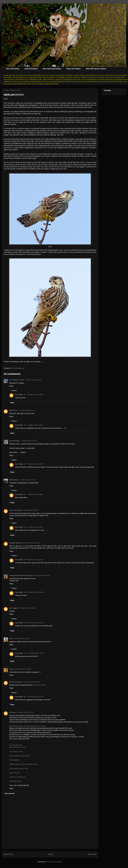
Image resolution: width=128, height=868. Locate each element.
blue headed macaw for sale (19, 768)
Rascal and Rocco (16, 682)
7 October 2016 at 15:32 (29, 441)
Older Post (92, 854)
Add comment (10, 793)
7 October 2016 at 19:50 (35, 425)
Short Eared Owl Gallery (52, 69)
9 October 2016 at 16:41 (27, 608)
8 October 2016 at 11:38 (32, 543)
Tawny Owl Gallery (73, 69)
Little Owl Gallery (31, 69)
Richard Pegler (15, 441)
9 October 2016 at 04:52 (42, 575)
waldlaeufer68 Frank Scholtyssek (21, 575)
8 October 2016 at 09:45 (30, 510)
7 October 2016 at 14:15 (33, 380)
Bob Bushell (14, 480)
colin (11, 638)
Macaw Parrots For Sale (17, 747)
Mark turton (13, 410)
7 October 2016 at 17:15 (27, 480)
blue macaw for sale (16, 751)
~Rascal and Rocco (40, 685)
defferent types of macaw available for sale (24, 764)
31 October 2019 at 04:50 (25, 712)
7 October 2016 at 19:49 (35, 395)
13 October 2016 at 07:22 (32, 682)
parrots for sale (14, 773)
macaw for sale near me (17, 777)
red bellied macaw (15, 781)
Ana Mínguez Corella (17, 380)
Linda (11, 669)
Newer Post (8, 854)
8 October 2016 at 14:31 (35, 527)
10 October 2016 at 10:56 (35, 592)
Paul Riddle (19, 395)
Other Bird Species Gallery (96, 69)
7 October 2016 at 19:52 (35, 464)
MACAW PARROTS (16, 745)
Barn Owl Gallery (13, 69)
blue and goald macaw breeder (20, 756)
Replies (14, 390)
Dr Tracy (12, 712)
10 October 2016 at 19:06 (23, 669)
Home (51, 854)
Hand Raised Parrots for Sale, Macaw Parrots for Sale (27, 726)
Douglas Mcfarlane (16, 543)
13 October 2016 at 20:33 (35, 697)
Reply (11, 386)
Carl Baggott (14, 608)
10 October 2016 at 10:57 (35, 623)
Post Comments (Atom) (55, 862)
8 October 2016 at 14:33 (35, 560)
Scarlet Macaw (14, 760)
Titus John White (15, 510)
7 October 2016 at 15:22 (27, 410)
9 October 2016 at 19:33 (22, 638)
